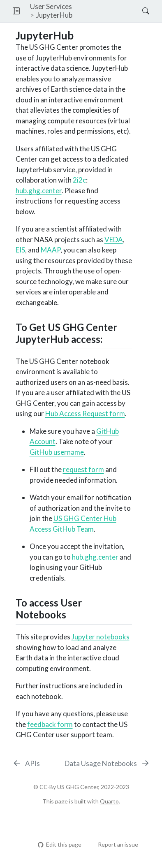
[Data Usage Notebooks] (107, 764)
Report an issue (114, 844)
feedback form (50, 724)
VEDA (114, 240)
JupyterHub (54, 15)
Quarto (109, 801)
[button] (16, 11)
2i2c (79, 180)
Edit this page (59, 844)
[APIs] (26, 764)
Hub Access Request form (85, 413)
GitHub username (57, 452)
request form (83, 469)
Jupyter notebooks (101, 637)
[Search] (139, 11)
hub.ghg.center (39, 191)
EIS (20, 250)
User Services (51, 6)
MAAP (51, 250)
